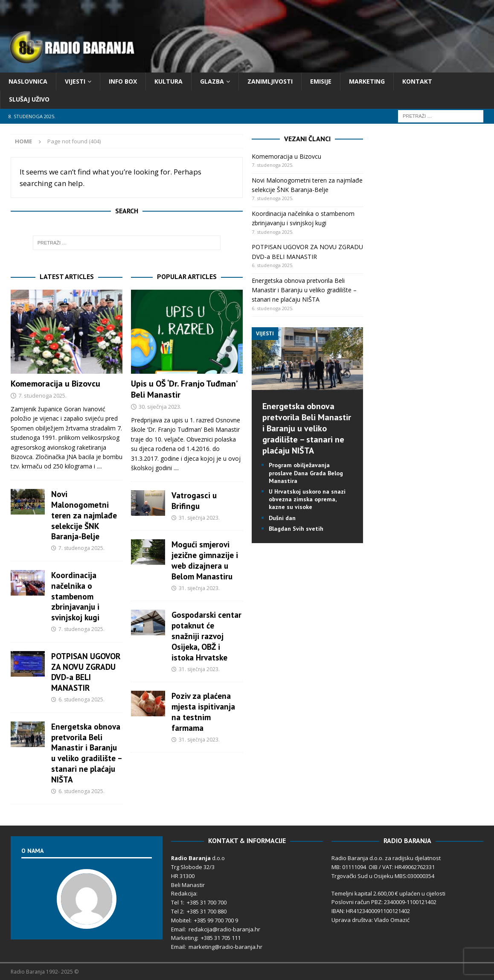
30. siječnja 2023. (160, 407)
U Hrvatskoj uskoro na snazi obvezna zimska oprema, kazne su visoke (307, 499)
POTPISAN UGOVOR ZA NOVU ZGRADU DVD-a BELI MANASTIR (86, 672)
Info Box (123, 81)
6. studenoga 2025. (81, 699)
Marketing (367, 81)
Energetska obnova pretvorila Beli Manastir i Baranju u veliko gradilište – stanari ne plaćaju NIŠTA (86, 753)
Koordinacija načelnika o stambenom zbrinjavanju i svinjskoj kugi (75, 596)
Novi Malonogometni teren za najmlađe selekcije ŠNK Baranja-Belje (84, 515)
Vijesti (75, 81)
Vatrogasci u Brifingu (194, 500)
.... (99, 466)
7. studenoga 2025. (42, 395)
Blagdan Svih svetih (296, 529)
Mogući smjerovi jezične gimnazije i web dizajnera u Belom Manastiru (205, 560)
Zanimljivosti (270, 81)
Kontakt (417, 81)
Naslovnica (28, 81)
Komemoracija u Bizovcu (55, 384)
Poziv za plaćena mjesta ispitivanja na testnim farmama (203, 712)
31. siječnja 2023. (199, 518)
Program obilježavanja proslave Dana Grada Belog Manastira (306, 473)
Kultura (169, 81)
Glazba (212, 81)
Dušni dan (282, 518)
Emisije (321, 81)
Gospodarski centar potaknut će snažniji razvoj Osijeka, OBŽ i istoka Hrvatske (206, 636)
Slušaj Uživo (29, 99)
